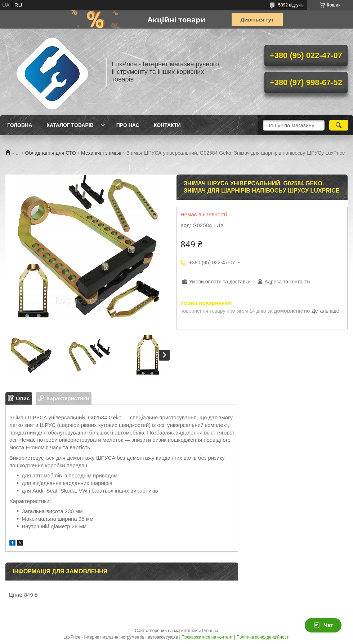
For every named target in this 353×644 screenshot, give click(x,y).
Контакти (167, 125)
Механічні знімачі (101, 153)
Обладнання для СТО (51, 153)
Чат (323, 625)
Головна (20, 125)
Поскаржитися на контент (207, 637)
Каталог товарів (70, 125)
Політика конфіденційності (263, 637)
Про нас (128, 125)
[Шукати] (339, 125)
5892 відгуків (291, 5)
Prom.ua (210, 631)
